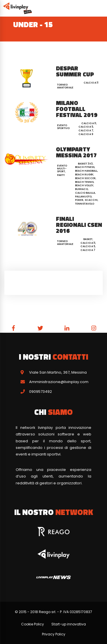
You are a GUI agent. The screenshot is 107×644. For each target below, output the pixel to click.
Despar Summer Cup (75, 71)
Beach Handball (86, 171)
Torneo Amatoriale (65, 86)
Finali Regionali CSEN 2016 (79, 225)
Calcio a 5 (86, 127)
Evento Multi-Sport (62, 169)
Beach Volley (84, 185)
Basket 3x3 (85, 164)
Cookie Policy (33, 624)
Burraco (81, 189)
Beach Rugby (84, 175)
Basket (88, 239)
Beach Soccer (85, 178)
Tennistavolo (85, 204)
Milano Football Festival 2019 (77, 109)
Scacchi (91, 200)
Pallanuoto (83, 197)
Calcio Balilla (85, 193)
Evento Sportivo (63, 127)
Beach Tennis (84, 182)
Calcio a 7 (86, 130)
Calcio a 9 (86, 134)
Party (61, 175)
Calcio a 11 (91, 83)
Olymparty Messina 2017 (76, 152)
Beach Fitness (85, 167)
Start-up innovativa (69, 624)
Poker (79, 200)
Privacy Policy (54, 634)
